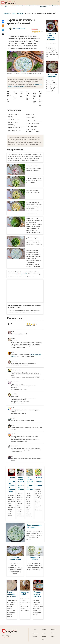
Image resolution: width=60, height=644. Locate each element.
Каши (52, 633)
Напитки (35, 636)
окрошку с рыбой (22, 274)
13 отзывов (35, 29)
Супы (43, 640)
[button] (58, 2)
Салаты (44, 636)
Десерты (53, 630)
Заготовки (35, 633)
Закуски (44, 633)
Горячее (44, 630)
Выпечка (35, 630)
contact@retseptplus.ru (6, 637)
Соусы (52, 636)
